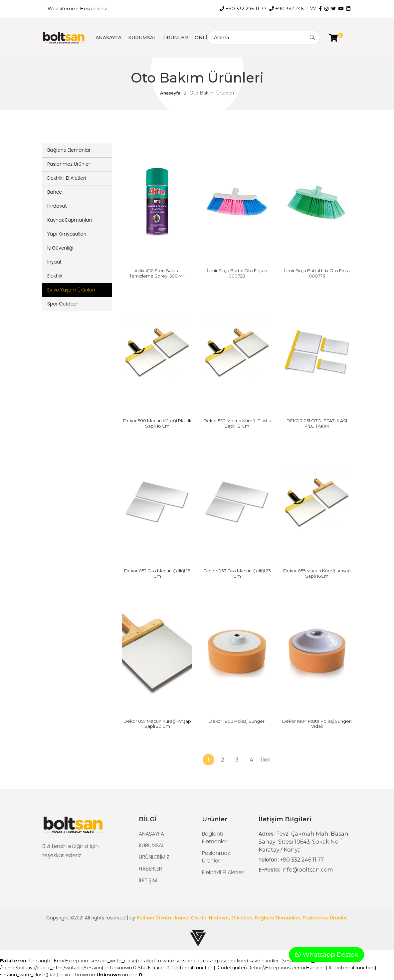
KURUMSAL (142, 38)
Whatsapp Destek (327, 954)
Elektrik (55, 276)
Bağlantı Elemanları (69, 150)
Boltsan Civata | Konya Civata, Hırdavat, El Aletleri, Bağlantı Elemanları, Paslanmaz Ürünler (242, 919)
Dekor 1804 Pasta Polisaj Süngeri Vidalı (317, 724)
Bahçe (55, 192)
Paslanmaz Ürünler (69, 164)
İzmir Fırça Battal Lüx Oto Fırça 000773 (317, 273)
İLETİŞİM (148, 882)
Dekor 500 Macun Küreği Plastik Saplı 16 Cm (157, 423)
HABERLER (151, 870)
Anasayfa (170, 93)
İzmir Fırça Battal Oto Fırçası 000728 (237, 273)
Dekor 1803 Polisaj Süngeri (237, 721)
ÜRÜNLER (176, 38)
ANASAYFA (108, 38)
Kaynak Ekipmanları (70, 220)
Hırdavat (57, 206)
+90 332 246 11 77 (243, 9)
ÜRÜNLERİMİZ (155, 858)
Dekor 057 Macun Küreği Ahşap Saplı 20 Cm (157, 724)
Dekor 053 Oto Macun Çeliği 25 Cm (237, 573)
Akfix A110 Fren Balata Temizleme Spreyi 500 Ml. (157, 273)
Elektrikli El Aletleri (67, 178)
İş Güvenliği (60, 248)
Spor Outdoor (63, 304)
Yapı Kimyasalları (67, 234)
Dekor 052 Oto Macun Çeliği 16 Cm (157, 573)
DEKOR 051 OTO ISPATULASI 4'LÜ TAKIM (317, 423)
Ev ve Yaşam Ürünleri (71, 290)
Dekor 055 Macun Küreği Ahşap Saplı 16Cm (317, 573)
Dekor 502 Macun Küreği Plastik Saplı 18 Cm (237, 423)
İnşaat (54, 262)
